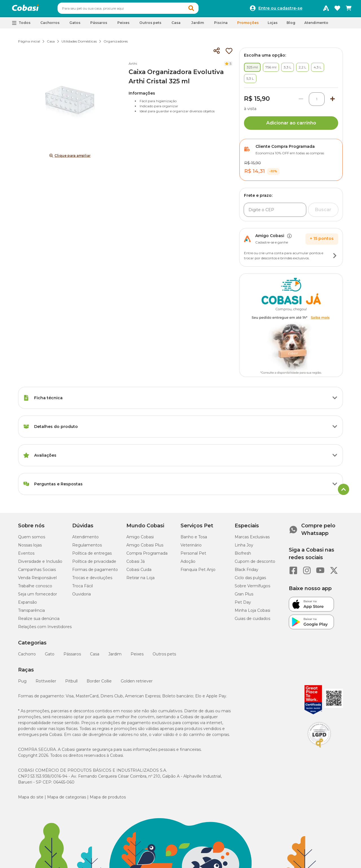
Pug (22, 684)
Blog (291, 25)
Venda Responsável (37, 580)
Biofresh (243, 556)
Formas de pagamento (95, 572)
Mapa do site (31, 800)
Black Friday (246, 572)
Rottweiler (46, 684)
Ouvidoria (82, 597)
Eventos (26, 556)
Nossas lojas (30, 548)
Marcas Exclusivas (252, 539)
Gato (50, 657)
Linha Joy (244, 548)
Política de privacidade (94, 564)
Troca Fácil (82, 588)
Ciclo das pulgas (250, 580)
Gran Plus (244, 597)
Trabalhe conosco (35, 588)
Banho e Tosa (194, 539)
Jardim (115, 657)
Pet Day (243, 605)
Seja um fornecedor (38, 597)
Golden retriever (137, 684)
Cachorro (27, 657)
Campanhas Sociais (37, 572)
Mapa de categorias (67, 800)
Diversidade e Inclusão (40, 564)
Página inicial (29, 44)
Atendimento (316, 25)
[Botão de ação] (335, 258)
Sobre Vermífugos (252, 588)
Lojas (273, 25)
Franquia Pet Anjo (198, 572)
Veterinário (191, 548)
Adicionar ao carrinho (291, 125)
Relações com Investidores (45, 629)
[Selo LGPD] (319, 750)
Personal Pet (193, 556)
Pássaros (72, 657)
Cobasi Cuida (139, 572)
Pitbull (71, 684)
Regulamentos (87, 548)
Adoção (188, 564)
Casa (51, 44)
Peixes (137, 657)
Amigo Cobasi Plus (145, 548)
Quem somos (32, 539)
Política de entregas (92, 556)
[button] (202, 10)
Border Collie (99, 684)
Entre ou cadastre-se (280, 10)
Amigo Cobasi (140, 539)
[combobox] (139, 10)
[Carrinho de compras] (349, 10)
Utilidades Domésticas (79, 44)
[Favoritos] (337, 10)
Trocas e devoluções (92, 580)
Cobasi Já (136, 564)
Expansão (27, 605)
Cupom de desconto (255, 564)
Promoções (248, 25)
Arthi (133, 66)
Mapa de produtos (108, 800)
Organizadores (116, 44)
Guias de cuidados (252, 621)
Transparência (31, 613)
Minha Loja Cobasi (252, 613)
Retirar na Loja (140, 580)
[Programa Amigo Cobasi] (326, 10)
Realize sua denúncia (39, 621)
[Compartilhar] (217, 53)
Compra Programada (147, 556)
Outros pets (164, 657)
